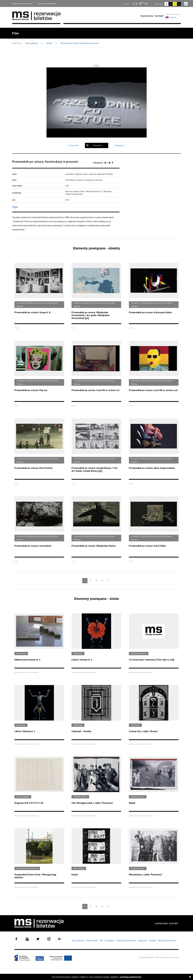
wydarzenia (147, 16)
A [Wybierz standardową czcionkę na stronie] (137, 4)
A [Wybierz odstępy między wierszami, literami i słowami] (147, 4)
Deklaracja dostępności (126, 941)
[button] (96, 102)
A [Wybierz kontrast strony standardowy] (166, 4)
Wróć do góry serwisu (168, 941)
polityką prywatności (131, 977)
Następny (121, 145)
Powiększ (98, 145)
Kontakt (153, 941)
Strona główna (32, 43)
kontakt (159, 16)
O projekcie (110, 941)
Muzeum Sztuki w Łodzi (22, 4)
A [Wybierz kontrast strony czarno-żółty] (179, 4)
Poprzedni (72, 145)
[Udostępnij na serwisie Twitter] (110, 163)
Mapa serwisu (92, 941)
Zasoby (49, 43)
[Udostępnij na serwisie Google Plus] (106, 163)
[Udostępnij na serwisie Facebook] (112, 163)
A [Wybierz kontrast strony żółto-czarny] (175, 4)
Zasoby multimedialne (47, 4)
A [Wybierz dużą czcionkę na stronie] (142, 3)
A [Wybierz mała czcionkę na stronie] (133, 4)
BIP (101, 941)
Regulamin (143, 941)
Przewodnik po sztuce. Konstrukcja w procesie (80, 43)
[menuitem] (147, 16)
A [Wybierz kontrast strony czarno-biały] (171, 4)
